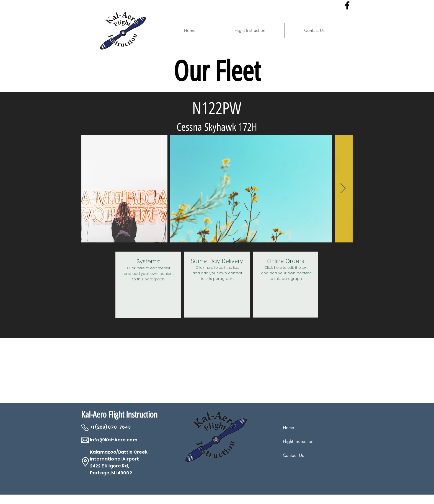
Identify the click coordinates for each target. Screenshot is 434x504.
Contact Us (293, 455)
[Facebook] (347, 5)
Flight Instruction (298, 442)
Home (288, 428)
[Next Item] (343, 189)
